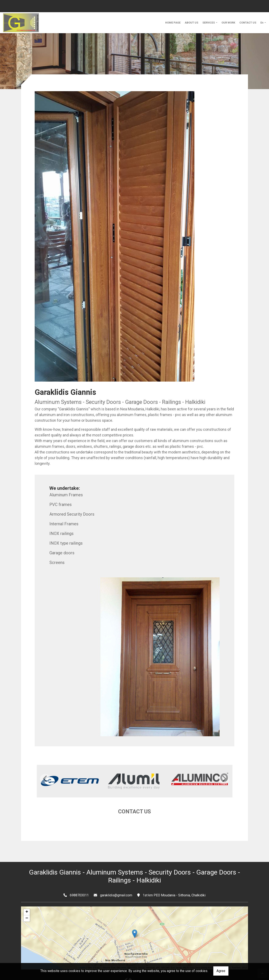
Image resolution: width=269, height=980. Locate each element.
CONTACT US (248, 23)
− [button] (27, 905)
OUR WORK (228, 23)
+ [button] (27, 899)
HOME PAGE (173, 23)
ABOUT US (191, 23)
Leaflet (82, 955)
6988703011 (79, 882)
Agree (221, 971)
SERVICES (209, 23)
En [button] (262, 23)
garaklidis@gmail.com (116, 882)
